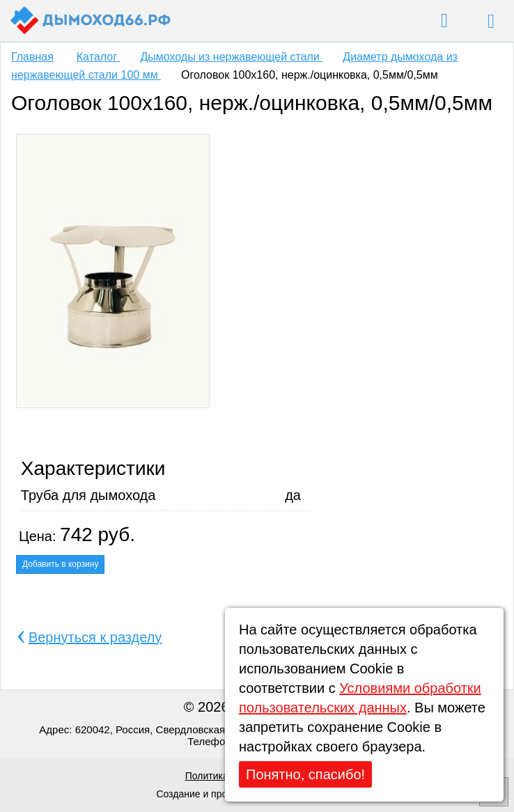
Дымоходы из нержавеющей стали (231, 57)
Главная (32, 57)
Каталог (99, 57)
